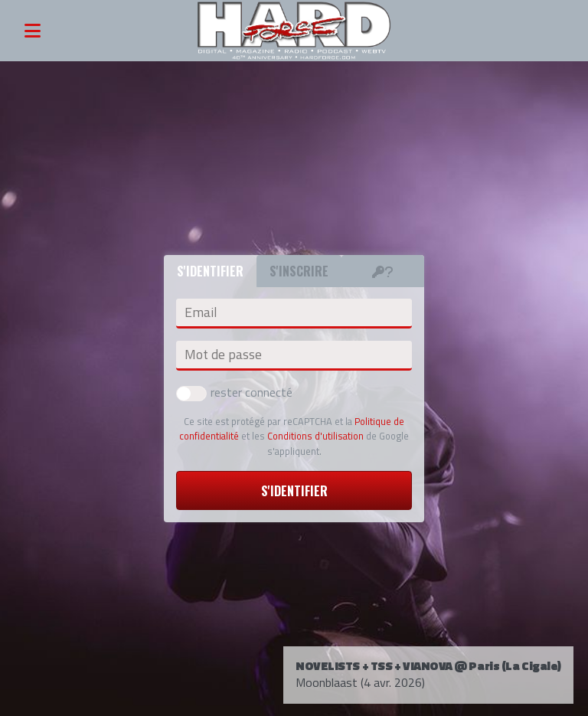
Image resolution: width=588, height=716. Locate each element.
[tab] (383, 271)
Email (201, 312)
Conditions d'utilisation (315, 436)
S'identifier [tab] (210, 271)
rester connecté (234, 392)
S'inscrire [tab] (299, 271)
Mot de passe (223, 355)
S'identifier (294, 491)
